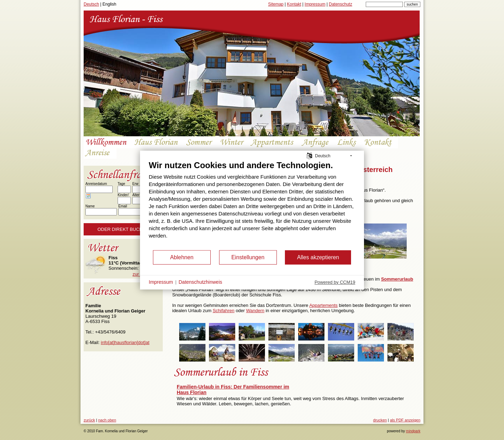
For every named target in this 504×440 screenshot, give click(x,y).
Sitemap (276, 4)
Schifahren (224, 311)
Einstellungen (248, 257)
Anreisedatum (96, 184)
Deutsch (91, 4)
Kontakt (294, 4)
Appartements (324, 305)
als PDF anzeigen (405, 420)
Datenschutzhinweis (200, 282)
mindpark (413, 431)
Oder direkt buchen (123, 229)
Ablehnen (182, 257)
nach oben (107, 420)
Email (123, 206)
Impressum (315, 4)
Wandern (255, 311)
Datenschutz (340, 4)
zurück (89, 420)
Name (90, 206)
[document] (252, 205)
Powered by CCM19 (335, 282)
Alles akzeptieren (318, 257)
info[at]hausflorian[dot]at (125, 342)
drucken (380, 420)
